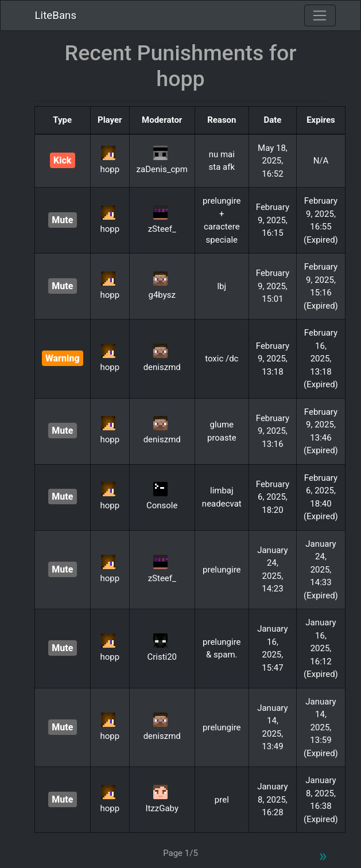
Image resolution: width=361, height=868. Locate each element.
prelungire (222, 570)
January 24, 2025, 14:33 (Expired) (321, 570)
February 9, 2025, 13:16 (273, 431)
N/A (321, 161)
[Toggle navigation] (320, 15)
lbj (222, 286)
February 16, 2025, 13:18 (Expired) (321, 359)
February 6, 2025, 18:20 (273, 497)
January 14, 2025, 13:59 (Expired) (321, 727)
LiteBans (56, 15)
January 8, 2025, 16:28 (272, 799)
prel (222, 800)
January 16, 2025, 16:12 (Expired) (321, 648)
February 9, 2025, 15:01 (273, 286)
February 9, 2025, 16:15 (273, 220)
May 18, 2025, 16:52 (273, 161)
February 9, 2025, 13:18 (273, 359)
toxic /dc (222, 359)
